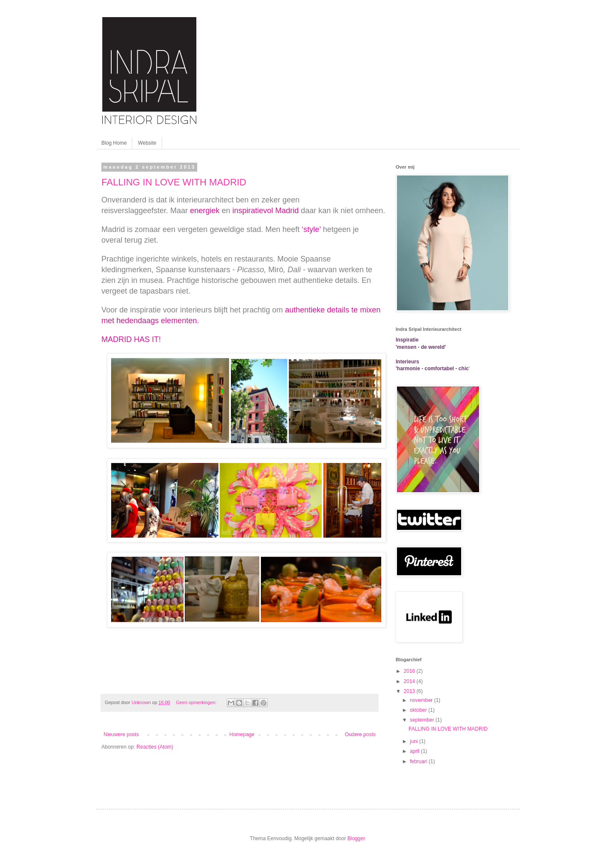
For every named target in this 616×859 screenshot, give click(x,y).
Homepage (242, 734)
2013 (410, 691)
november (422, 700)
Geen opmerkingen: (197, 702)
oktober (419, 710)
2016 (410, 671)
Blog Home (114, 143)
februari (419, 761)
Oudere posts (360, 734)
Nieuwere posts (121, 734)
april (415, 751)
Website (147, 143)
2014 (410, 681)
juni (415, 741)
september (423, 720)
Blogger (356, 838)
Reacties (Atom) (155, 747)
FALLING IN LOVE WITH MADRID (174, 182)
